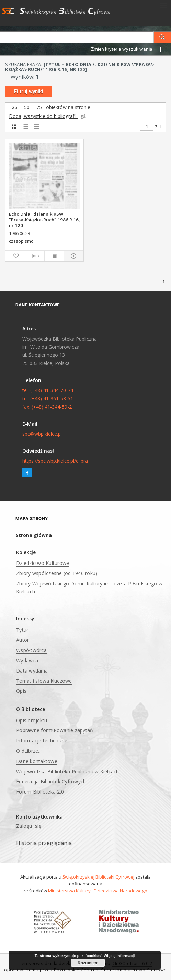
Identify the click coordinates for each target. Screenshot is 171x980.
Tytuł (22, 630)
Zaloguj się (29, 826)
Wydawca (27, 660)
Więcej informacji (119, 956)
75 (39, 107)
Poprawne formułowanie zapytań (55, 730)
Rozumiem (88, 963)
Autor (22, 640)
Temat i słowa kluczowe (44, 681)
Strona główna (34, 535)
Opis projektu (32, 720)
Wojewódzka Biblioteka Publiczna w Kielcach (68, 771)
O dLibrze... (29, 751)
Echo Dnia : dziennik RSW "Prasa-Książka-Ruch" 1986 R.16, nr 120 (44, 219)
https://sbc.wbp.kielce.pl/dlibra (55, 461)
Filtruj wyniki (29, 92)
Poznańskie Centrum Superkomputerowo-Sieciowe (110, 970)
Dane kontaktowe (37, 761)
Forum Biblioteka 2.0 (40, 792)
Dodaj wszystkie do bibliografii (48, 116)
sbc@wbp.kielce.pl (42, 434)
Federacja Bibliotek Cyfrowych (51, 781)
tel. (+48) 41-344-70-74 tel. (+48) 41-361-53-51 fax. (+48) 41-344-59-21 (48, 398)
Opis (21, 691)
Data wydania (32, 671)
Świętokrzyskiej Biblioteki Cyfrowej (98, 877)
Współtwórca (31, 650)
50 (27, 107)
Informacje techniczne (42, 741)
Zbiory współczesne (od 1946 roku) (57, 573)
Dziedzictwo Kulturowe (43, 563)
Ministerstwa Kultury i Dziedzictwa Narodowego (98, 891)
